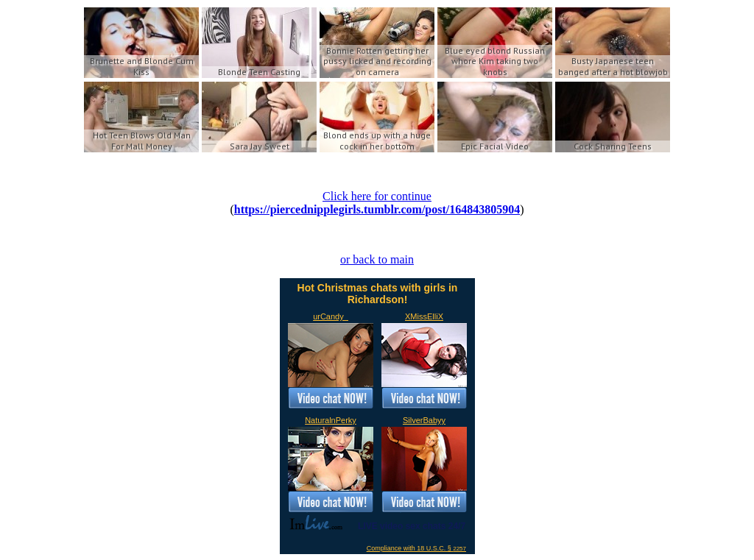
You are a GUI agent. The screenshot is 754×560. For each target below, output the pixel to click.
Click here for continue (377, 196)
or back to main (377, 259)
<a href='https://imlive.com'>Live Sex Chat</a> (377, 416)
